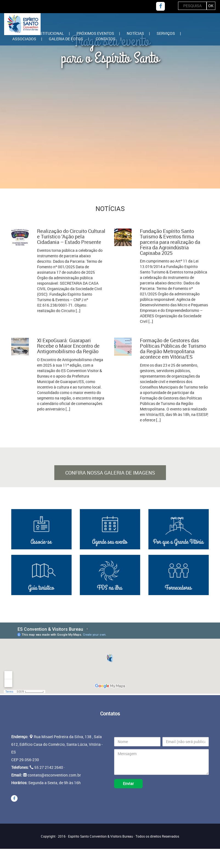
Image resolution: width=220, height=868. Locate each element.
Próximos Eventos (95, 33)
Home (18, 33)
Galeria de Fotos (66, 39)
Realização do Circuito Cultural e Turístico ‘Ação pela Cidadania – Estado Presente (71, 236)
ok (211, 6)
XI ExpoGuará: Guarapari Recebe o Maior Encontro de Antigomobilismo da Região (68, 346)
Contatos (106, 39)
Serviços (166, 33)
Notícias (135, 33)
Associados (24, 39)
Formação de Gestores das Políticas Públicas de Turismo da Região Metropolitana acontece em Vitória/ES (173, 348)
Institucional (50, 33)
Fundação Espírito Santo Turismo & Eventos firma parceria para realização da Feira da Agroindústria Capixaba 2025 (170, 242)
